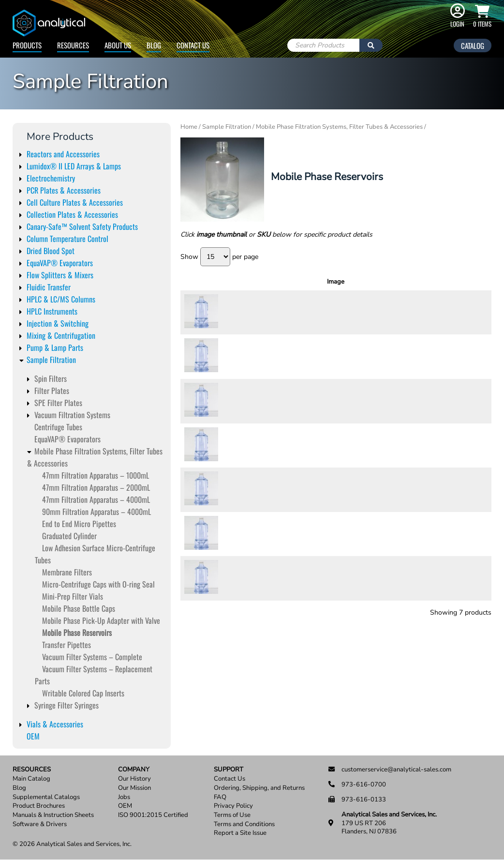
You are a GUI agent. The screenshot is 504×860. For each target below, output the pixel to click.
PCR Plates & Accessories (64, 190)
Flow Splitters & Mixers (60, 275)
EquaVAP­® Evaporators (67, 439)
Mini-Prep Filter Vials (73, 596)
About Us (118, 45)
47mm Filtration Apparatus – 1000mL (96, 475)
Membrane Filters (67, 572)
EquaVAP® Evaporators (60, 263)
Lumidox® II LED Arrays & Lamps (74, 166)
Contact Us (193, 45)
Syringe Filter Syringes (67, 705)
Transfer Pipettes (67, 645)
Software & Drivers (40, 824)
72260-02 (240, 312)
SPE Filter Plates (58, 403)
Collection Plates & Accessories (72, 214)
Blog (154, 45)
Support (229, 770)
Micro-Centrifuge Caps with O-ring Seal (98, 584)
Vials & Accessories (55, 724)
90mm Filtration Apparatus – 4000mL (96, 512)
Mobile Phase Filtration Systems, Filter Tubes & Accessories (339, 127)
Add (471, 312)
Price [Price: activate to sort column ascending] (404, 282)
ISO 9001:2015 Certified (153, 815)
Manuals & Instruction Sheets (53, 815)
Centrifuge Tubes (58, 427)
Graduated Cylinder (69, 536)
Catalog (473, 45)
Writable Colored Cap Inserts (83, 693)
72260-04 (240, 357)
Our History (134, 779)
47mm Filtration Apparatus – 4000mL (96, 499)
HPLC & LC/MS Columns (61, 299)
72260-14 (240, 578)
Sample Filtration (51, 360)
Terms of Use (232, 815)
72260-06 (240, 401)
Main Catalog (31, 779)
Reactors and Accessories (63, 154)
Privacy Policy (233, 806)
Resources (73, 45)
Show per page (219, 257)
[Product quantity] (440, 313)
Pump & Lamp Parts (55, 347)
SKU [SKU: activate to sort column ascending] (241, 282)
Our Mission (134, 788)
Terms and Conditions (244, 824)
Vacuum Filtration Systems (72, 415)
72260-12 (240, 534)
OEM (33, 736)
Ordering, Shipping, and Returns (259, 788)
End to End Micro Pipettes (79, 524)
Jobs (124, 797)
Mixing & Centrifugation (61, 335)
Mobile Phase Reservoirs (77, 633)
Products (27, 45)
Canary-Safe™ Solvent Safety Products (82, 226)
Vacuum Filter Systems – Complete (92, 657)
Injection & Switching (58, 323)
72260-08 (240, 445)
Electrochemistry (51, 178)
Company (134, 770)
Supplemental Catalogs (46, 797)
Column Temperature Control (67, 239)
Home (189, 127)
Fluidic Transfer (49, 287)
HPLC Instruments (52, 311)
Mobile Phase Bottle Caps (79, 608)
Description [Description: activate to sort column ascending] (308, 282)
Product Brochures (39, 806)
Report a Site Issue (240, 833)
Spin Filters (51, 378)
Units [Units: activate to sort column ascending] (371, 282)
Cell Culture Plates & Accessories (75, 202)
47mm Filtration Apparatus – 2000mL (96, 487)
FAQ (220, 797)
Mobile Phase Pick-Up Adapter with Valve (101, 620)
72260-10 (240, 489)
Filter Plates (52, 391)
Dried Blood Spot (51, 251)
